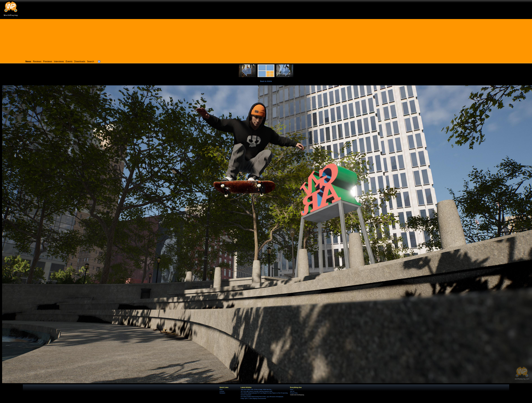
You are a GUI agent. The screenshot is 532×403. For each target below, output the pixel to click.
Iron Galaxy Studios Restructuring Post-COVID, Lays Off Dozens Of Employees (262, 397)
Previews (48, 62)
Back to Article (266, 81)
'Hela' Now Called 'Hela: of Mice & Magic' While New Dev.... (257, 389)
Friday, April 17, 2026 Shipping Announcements (253, 398)
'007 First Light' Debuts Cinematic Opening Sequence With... (257, 391)
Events (69, 62)
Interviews (59, 62)
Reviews (37, 62)
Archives (222, 391)
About (292, 389)
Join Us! (292, 391)
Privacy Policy (294, 393)
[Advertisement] (266, 39)
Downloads (80, 62)
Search (90, 62)
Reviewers (222, 393)
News (221, 389)
